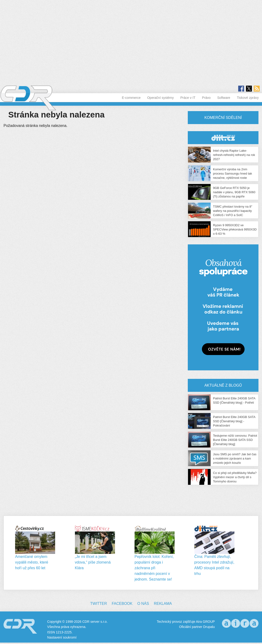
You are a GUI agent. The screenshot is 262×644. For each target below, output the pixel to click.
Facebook (122, 604)
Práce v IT (188, 98)
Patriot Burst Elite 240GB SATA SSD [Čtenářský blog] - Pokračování (234, 421)
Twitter (99, 604)
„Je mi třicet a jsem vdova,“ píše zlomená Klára (93, 562)
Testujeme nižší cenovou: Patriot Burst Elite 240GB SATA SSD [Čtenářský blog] (235, 440)
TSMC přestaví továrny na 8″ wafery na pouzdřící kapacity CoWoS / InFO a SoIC (233, 211)
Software (224, 98)
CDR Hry (223, 138)
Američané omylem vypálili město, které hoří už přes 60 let (32, 562)
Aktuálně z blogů (223, 385)
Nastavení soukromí (62, 637)
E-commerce (131, 98)
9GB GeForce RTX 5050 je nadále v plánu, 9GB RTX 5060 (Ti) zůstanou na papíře (234, 192)
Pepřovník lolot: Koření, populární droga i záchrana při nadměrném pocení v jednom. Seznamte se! (154, 568)
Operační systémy (161, 98)
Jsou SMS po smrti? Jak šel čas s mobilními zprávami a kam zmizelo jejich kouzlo (235, 458)
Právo (206, 98)
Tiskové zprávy (248, 98)
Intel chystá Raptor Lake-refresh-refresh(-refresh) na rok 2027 (234, 155)
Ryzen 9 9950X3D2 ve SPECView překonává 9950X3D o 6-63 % (235, 229)
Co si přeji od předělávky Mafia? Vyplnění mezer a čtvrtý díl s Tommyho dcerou (235, 477)
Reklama (163, 604)
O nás (143, 604)
